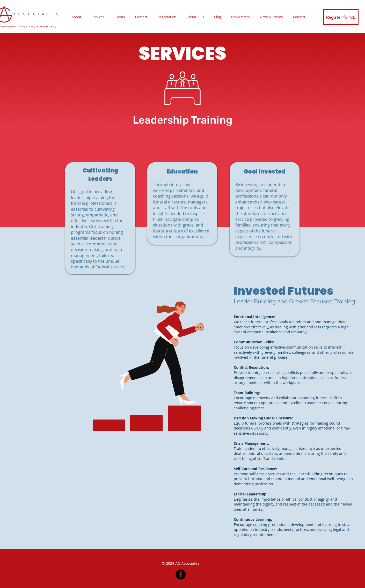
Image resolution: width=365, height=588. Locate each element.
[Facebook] (181, 574)
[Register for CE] (341, 17)
